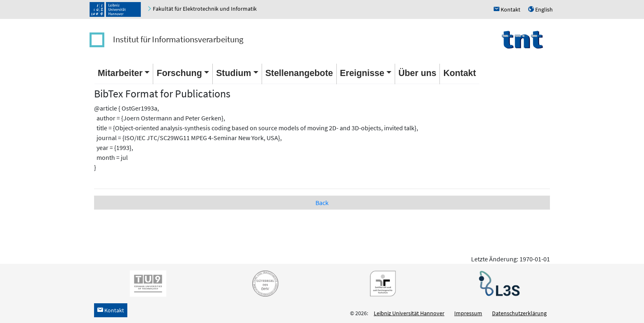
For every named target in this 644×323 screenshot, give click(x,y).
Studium (233, 73)
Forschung (179, 73)
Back (322, 203)
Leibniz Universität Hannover (409, 313)
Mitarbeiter (120, 73)
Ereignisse (362, 73)
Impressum (468, 313)
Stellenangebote (299, 73)
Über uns (417, 73)
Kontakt (459, 73)
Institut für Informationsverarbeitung (178, 39)
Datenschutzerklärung (519, 313)
